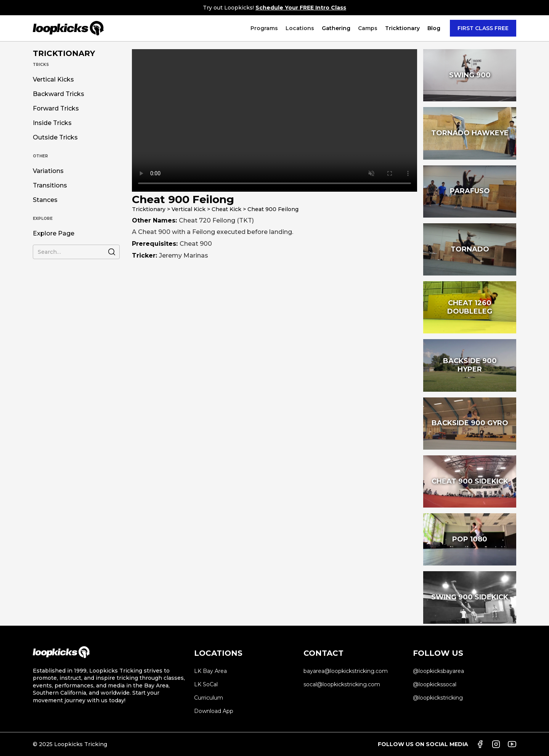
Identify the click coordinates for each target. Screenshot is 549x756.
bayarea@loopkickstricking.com (346, 671)
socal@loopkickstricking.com (342, 684)
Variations (48, 171)
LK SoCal (206, 684)
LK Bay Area (210, 671)
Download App (214, 711)
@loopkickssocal (435, 684)
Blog (434, 28)
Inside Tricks (52, 123)
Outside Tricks (55, 138)
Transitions (50, 186)
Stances (45, 200)
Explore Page (54, 234)
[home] (68, 28)
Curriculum (209, 698)
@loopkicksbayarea (438, 671)
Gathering (336, 28)
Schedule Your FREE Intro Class (301, 8)
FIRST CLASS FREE (483, 28)
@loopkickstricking (438, 698)
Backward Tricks (59, 94)
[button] (264, 28)
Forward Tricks (56, 109)
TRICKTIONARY (64, 53)
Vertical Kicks (53, 80)
